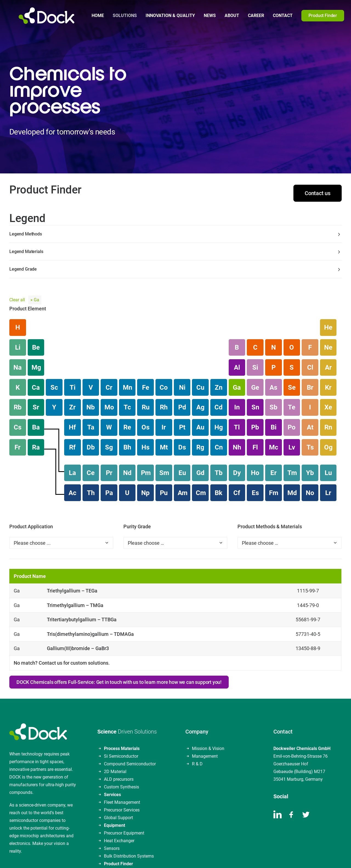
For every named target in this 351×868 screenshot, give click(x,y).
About (223, 16)
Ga (36, 248)
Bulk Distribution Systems (129, 804)
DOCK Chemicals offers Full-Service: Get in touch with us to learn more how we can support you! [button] (119, 630)
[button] (348, 16)
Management (205, 704)
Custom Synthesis (121, 735)
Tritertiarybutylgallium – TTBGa (82, 568)
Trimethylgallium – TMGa (75, 553)
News (200, 16)
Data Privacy (160, 857)
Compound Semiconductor (130, 712)
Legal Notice (133, 857)
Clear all (17, 248)
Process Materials (122, 697)
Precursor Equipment (124, 781)
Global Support (118, 766)
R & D (197, 712)
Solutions (115, 16)
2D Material (115, 720)
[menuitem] (88, 16)
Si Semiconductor (121, 704)
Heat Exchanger (119, 789)
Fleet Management (122, 750)
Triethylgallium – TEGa (72, 539)
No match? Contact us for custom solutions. (62, 611)
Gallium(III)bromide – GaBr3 (78, 597)
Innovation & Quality (161, 16)
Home (88, 16)
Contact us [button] (318, 142)
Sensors (112, 797)
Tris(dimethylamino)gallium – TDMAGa (90, 582)
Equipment (114, 773)
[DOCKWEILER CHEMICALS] (37, 16)
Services (112, 743)
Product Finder (118, 812)
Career (247, 16)
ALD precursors (119, 727)
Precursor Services (122, 758)
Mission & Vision (208, 697)
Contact (273, 16)
